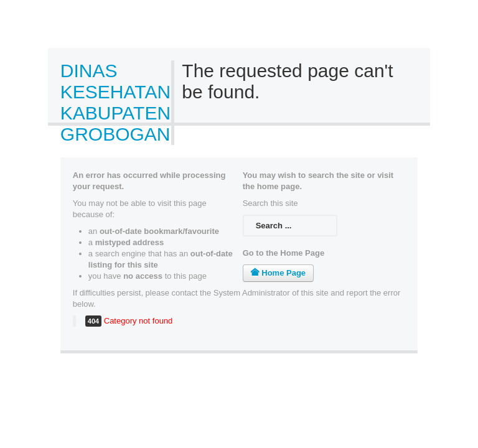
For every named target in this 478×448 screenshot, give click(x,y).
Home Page (278, 273)
